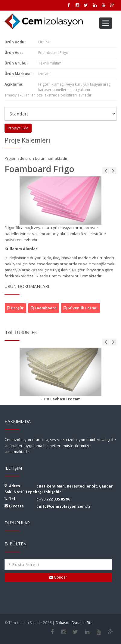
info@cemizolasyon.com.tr (65, 506)
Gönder (58, 577)
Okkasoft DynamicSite (74, 623)
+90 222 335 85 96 (54, 499)
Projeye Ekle (18, 128)
